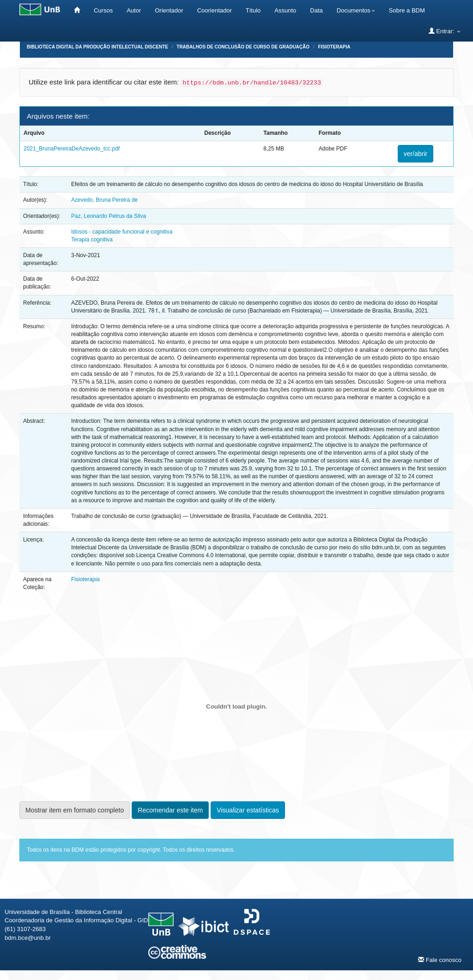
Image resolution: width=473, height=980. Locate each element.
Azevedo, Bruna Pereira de (104, 200)
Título (253, 10)
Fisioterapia (334, 47)
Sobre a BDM (407, 10)
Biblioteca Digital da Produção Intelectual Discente (97, 47)
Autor (134, 10)
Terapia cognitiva (92, 240)
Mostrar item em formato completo (75, 810)
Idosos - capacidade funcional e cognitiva (122, 232)
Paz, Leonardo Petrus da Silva (109, 216)
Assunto (285, 10)
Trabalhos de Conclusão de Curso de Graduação (243, 47)
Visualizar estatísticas (248, 810)
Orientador (169, 10)
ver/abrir (415, 154)
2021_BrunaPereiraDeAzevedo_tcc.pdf (72, 149)
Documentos (356, 10)
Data (316, 10)
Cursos (103, 10)
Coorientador (215, 10)
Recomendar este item (170, 810)
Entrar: (445, 31)
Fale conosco (440, 960)
